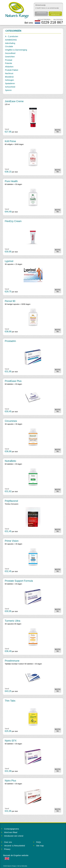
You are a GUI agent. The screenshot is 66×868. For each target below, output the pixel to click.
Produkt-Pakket (12, 70)
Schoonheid (10, 87)
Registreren (44, 20)
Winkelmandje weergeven (55, 14)
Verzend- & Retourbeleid (15, 846)
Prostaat (9, 60)
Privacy (7, 849)
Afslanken (9, 67)
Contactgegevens (12, 829)
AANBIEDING (11, 40)
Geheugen (9, 80)
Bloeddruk (9, 77)
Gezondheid (10, 53)
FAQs (39, 842)
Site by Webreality (22, 866)
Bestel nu (58, 131)
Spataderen (10, 83)
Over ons (8, 842)
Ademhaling (10, 43)
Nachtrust (9, 73)
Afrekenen (41, 13)
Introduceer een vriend (14, 836)
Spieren (8, 90)
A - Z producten (12, 36)
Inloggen (58, 20)
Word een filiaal (11, 832)
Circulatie (9, 46)
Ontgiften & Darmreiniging (16, 50)
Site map (40, 846)
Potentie (9, 63)
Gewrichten (10, 57)
